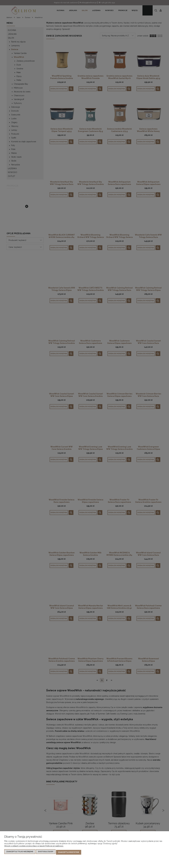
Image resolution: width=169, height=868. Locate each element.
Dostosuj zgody (46, 853)
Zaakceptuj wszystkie (69, 853)
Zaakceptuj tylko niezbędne (20, 853)
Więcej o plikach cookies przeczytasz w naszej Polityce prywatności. (34, 847)
